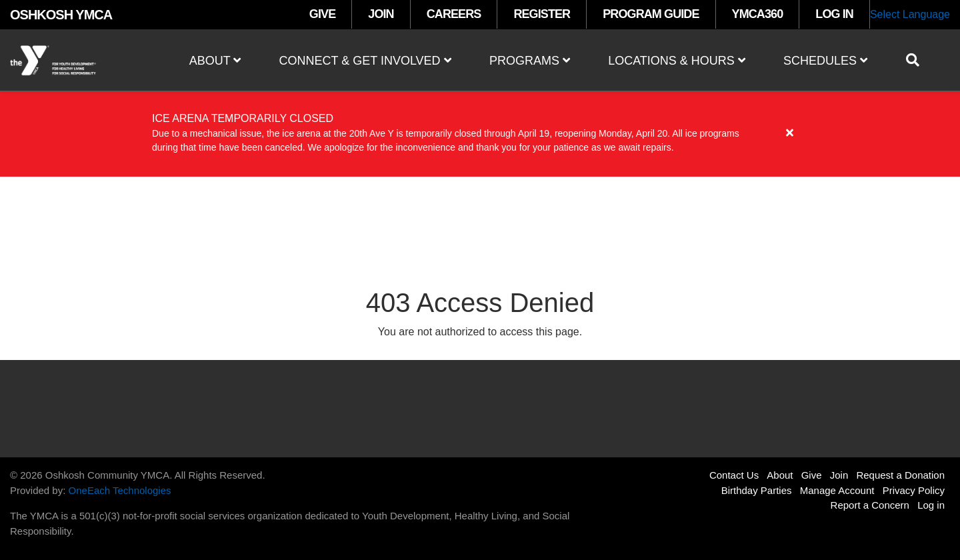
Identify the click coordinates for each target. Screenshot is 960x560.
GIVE (322, 14)
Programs (530, 61)
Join (839, 475)
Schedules (825, 61)
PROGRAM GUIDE (651, 14)
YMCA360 (758, 14)
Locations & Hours (677, 61)
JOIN (381, 14)
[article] (480, 133)
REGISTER (542, 14)
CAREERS (454, 14)
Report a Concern (870, 505)
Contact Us (734, 475)
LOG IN (834, 14)
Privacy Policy (914, 490)
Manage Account (837, 490)
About (215, 61)
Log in (931, 505)
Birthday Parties (757, 490)
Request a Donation (900, 475)
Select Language (910, 14)
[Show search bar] (918, 60)
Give (812, 475)
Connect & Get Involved (365, 61)
